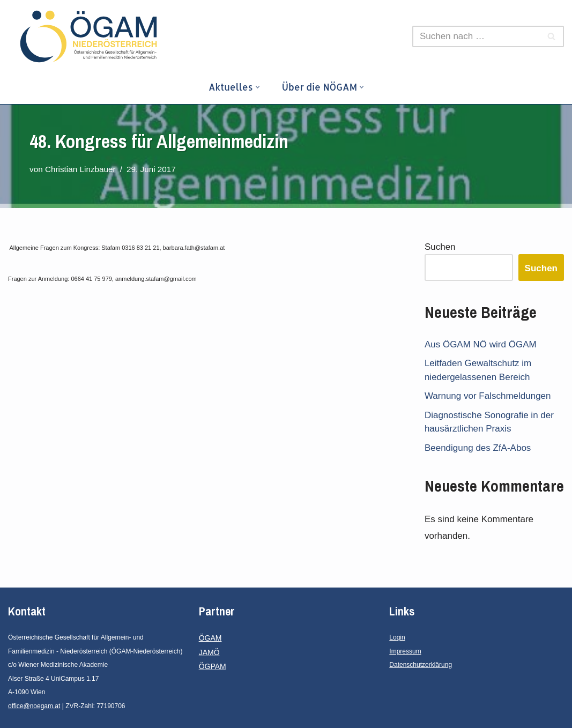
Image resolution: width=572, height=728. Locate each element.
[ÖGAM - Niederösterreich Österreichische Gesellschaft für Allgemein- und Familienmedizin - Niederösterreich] (91, 36)
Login (397, 637)
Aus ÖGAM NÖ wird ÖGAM (481, 344)
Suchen (440, 247)
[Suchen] (476, 36)
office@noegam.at (34, 706)
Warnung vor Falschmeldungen (488, 396)
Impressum (405, 651)
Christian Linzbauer (80, 169)
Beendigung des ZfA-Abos (478, 448)
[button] (258, 87)
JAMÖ (209, 652)
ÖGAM (210, 638)
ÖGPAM (213, 666)
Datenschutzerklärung (421, 665)
